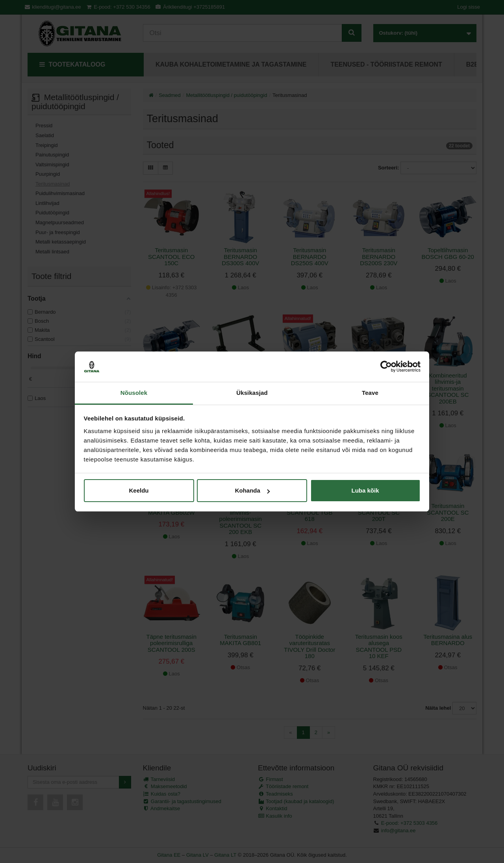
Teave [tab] (370, 393)
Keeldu (139, 490)
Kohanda (252, 490)
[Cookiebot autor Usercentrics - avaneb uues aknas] (386, 367)
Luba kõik (365, 490)
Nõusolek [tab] (134, 393)
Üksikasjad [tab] (252, 393)
